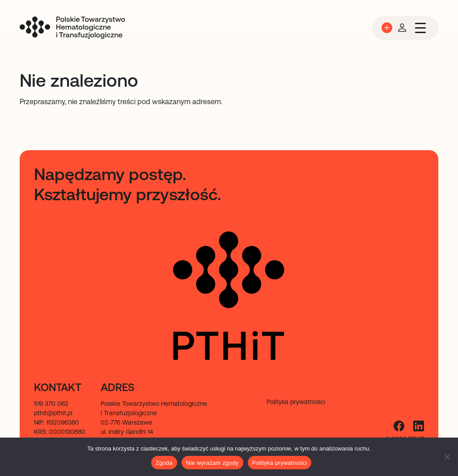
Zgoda (164, 463)
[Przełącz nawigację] (420, 28)
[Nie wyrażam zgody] (447, 457)
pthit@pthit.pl (53, 413)
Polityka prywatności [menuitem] (296, 402)
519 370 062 (51, 404)
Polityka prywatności (280, 463)
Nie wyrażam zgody (212, 463)
